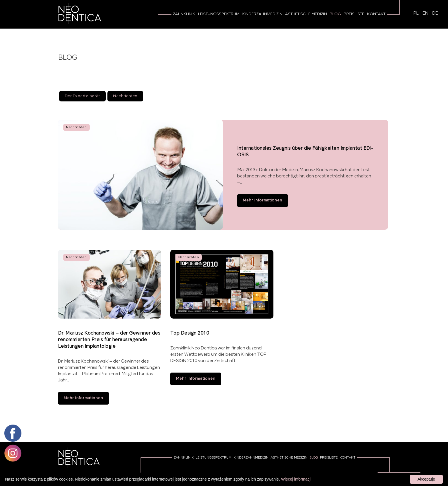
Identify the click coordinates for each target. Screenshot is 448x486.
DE (435, 13)
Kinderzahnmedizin (262, 14)
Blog (335, 14)
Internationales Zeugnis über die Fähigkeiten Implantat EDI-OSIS (305, 152)
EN (425, 13)
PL (416, 13)
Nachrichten (125, 96)
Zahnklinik (184, 14)
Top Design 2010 (190, 333)
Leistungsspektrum (219, 14)
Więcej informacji (296, 479)
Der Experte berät (83, 96)
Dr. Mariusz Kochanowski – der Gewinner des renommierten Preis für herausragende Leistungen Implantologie (109, 340)
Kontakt (376, 14)
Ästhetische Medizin (306, 14)
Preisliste (354, 14)
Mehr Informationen (263, 201)
